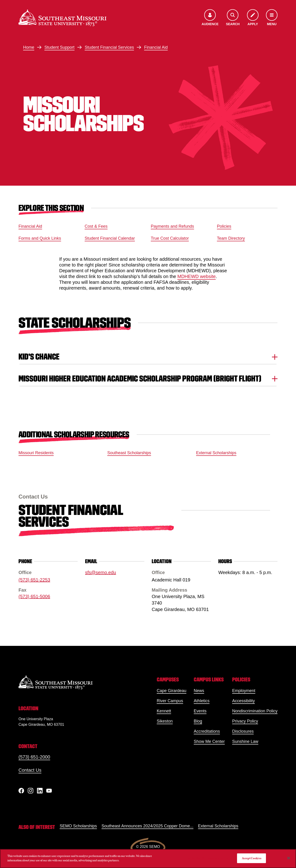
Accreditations (207, 731)
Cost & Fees (96, 226)
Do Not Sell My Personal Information (210, 858)
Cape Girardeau (172, 691)
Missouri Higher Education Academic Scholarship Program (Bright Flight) (148, 379)
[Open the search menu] (233, 18)
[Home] (62, 18)
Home (29, 47)
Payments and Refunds (172, 226)
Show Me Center (209, 741)
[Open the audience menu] (210, 18)
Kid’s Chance (148, 357)
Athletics (202, 701)
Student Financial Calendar (110, 238)
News (199, 691)
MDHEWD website (197, 276)
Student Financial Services (109, 47)
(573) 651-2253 (34, 580)
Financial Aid (156, 47)
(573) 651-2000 (34, 757)
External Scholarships (216, 453)
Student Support (59, 47)
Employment (244, 691)
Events (200, 711)
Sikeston (165, 721)
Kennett (164, 711)
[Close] (289, 858)
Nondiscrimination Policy (255, 711)
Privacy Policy (245, 721)
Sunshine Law (245, 741)
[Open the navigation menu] (272, 18)
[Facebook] (21, 791)
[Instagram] (31, 791)
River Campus (170, 701)
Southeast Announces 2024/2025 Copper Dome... (147, 826)
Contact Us (30, 770)
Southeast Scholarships (129, 453)
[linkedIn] (40, 791)
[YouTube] (49, 791)
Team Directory (231, 238)
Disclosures (243, 731)
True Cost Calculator (170, 238)
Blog (198, 721)
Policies (224, 226)
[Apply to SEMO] (253, 18)
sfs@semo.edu (101, 572)
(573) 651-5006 (34, 596)
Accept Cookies (252, 858)
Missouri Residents (36, 453)
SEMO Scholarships (78, 826)
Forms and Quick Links (40, 238)
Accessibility (244, 701)
